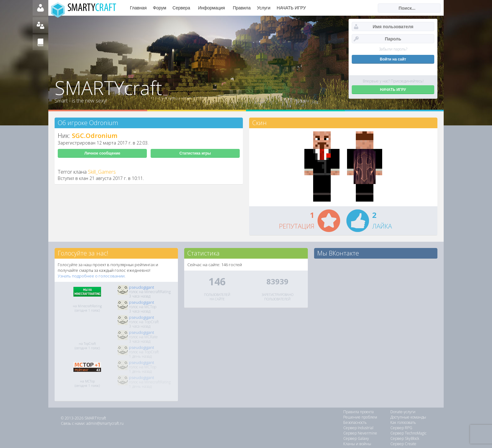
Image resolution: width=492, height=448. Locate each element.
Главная (138, 8)
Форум (160, 8)
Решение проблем (360, 417)
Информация (211, 8)
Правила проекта (358, 412)
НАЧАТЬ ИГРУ (291, 8)
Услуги (264, 8)
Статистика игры (195, 153)
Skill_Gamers (102, 172)
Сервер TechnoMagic (408, 433)
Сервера (181, 8)
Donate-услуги (403, 412)
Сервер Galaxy (356, 438)
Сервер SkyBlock (405, 438)
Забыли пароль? (393, 49)
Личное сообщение (102, 153)
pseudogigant (142, 287)
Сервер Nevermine (360, 433)
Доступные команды (408, 417)
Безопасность (355, 422)
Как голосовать (403, 422)
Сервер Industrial (358, 428)
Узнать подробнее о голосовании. (92, 276)
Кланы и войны (357, 444)
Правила (242, 8)
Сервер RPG (401, 428)
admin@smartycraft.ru (105, 423)
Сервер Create (403, 444)
